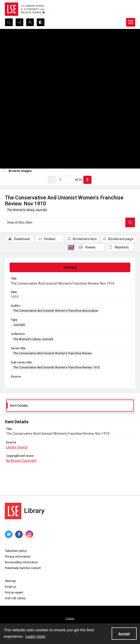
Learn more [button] (35, 636)
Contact (70, 618)
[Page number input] (65, 180)
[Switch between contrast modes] (41, 22)
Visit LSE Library (15, 598)
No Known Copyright (21, 461)
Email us (11, 587)
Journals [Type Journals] (19, 325)
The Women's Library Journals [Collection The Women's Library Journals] (33, 339)
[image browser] (18, 171)
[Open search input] (9, 22)
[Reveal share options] (19, 22)
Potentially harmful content (23, 568)
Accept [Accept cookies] (124, 634)
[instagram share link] (29, 534)
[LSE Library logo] (25, 511)
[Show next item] (87, 180)
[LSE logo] (25, 9)
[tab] (70, 267)
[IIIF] (71, 247)
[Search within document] (130, 222)
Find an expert (14, 593)
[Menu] (131, 22)
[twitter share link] (9, 534)
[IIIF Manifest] (120, 247)
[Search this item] (65, 222)
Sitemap (10, 581)
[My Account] (30, 22)
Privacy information (18, 557)
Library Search (17, 447)
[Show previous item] (52, 180)
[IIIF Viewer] (90, 247)
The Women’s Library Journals (27, 210)
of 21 (79, 180)
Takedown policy (16, 551)
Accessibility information (21, 562)
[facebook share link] (19, 534)
